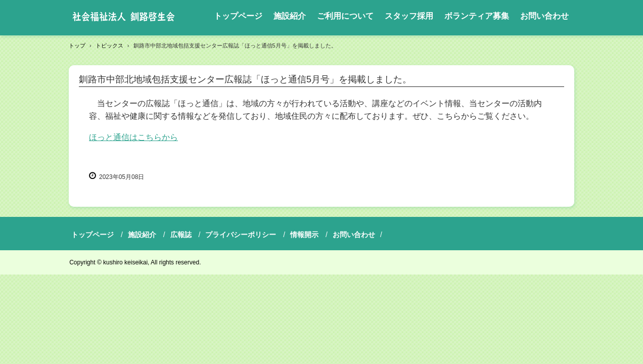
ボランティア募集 (477, 16)
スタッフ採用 (409, 16)
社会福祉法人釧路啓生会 (124, 18)
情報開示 (304, 235)
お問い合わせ (544, 16)
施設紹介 (290, 16)
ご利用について (345, 16)
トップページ (238, 16)
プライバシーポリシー (241, 235)
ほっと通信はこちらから (133, 137)
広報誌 (181, 235)
